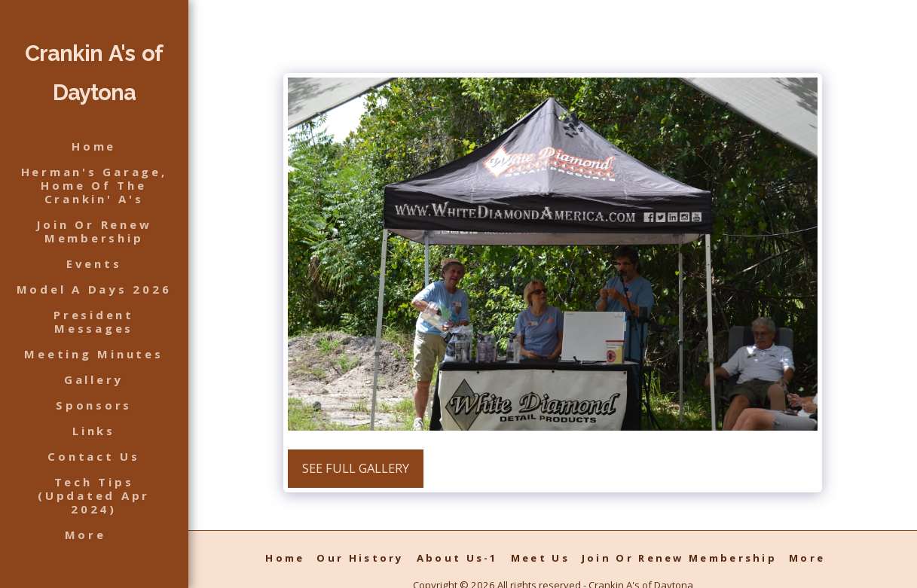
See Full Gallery (356, 468)
